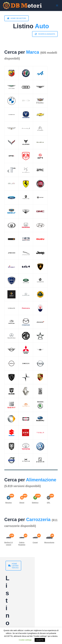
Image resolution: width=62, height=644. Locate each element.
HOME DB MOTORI (17, 18)
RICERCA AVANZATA (45, 34)
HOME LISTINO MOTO (19, 602)
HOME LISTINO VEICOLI (20, 564)
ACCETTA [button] (40, 640)
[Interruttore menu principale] (57, 6)
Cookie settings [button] (25, 640)
